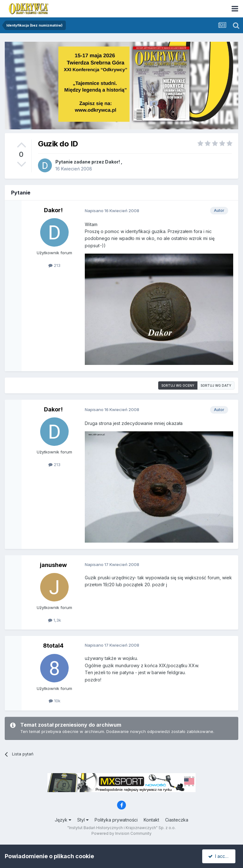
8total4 (53, 646)
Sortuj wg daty (216, 385)
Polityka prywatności (116, 820)
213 (54, 265)
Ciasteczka (177, 820)
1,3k (55, 620)
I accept (220, 856)
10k (55, 701)
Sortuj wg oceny (178, 385)
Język (63, 820)
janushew (53, 565)
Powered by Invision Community (121, 833)
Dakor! (112, 162)
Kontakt (151, 820)
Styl (83, 820)
